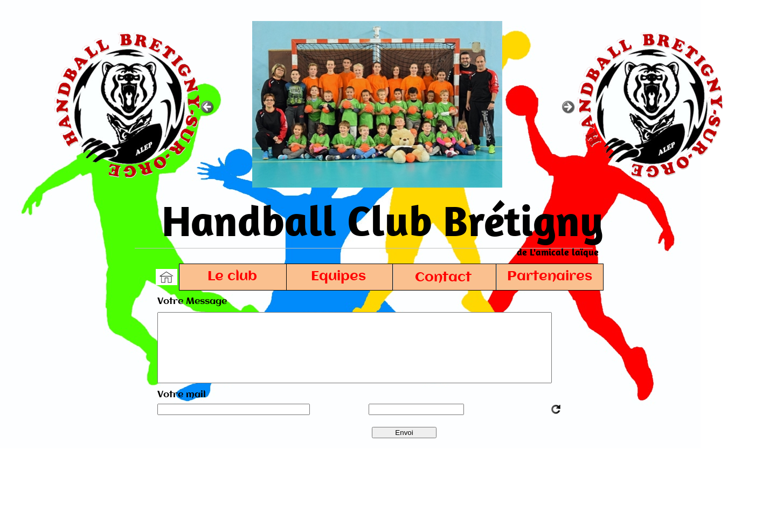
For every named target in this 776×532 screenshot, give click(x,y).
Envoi (404, 433)
